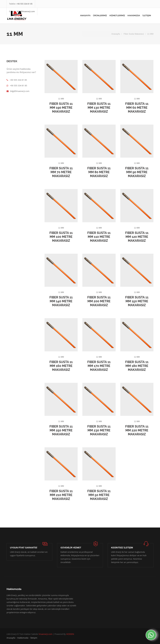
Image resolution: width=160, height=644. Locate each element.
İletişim (34, 638)
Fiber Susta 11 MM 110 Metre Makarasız (99, 237)
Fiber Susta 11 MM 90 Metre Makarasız (137, 172)
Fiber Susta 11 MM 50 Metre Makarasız (99, 495)
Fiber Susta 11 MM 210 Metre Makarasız (61, 495)
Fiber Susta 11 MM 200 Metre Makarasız (99, 301)
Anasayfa (85, 15)
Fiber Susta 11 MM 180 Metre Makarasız (137, 366)
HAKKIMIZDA (134, 15)
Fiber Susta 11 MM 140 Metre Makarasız (61, 301)
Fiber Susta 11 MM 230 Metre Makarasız (99, 430)
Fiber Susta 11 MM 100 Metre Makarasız (61, 237)
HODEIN (70, 634)
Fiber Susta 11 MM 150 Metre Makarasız (137, 301)
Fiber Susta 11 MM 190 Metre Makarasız (61, 108)
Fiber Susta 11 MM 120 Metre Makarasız (137, 237)
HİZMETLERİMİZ (117, 15)
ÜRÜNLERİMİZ (100, 15)
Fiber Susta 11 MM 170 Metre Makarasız (99, 366)
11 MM (61, 99)
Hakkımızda (23, 638)
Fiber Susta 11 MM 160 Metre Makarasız (61, 366)
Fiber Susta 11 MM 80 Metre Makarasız (99, 172)
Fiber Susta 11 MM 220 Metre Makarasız (137, 430)
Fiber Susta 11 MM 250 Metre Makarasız (61, 430)
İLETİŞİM (147, 15)
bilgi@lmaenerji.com (18, 91)
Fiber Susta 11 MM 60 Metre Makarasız (137, 108)
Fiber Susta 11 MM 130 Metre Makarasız (99, 108)
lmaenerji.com (46, 634)
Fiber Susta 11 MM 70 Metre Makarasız (61, 172)
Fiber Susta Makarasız (134, 34)
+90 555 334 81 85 (25, 4)
